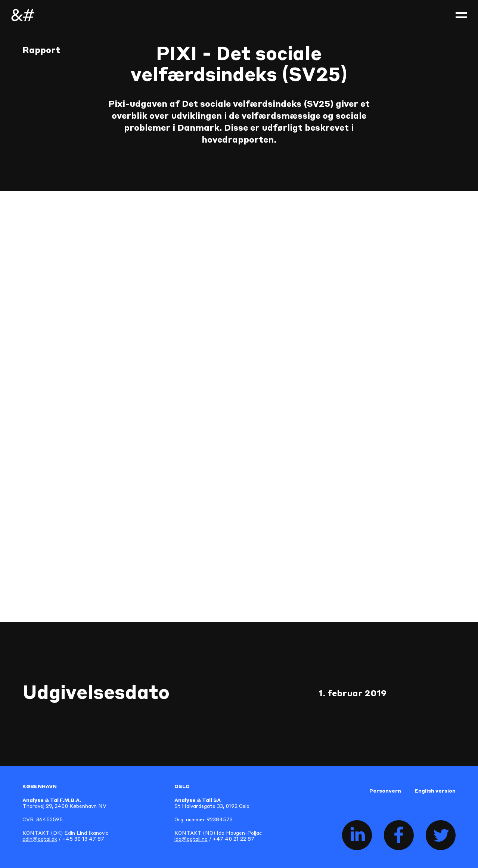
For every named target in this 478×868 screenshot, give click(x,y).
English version (435, 791)
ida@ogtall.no (191, 839)
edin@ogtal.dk (40, 839)
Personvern (385, 791)
